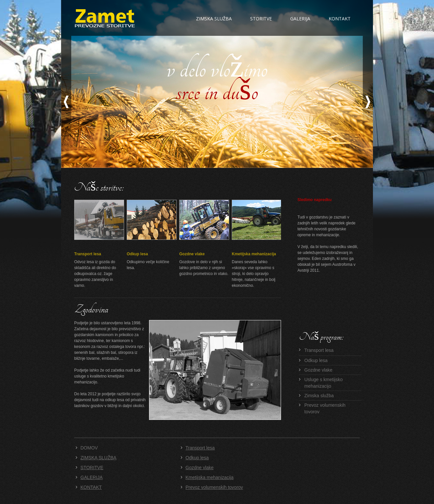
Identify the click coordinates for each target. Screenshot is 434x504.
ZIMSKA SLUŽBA (98, 458)
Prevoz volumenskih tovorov (325, 408)
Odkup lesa (137, 254)
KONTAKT (91, 487)
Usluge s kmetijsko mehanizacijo (324, 383)
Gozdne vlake (192, 254)
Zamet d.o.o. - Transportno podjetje (105, 18)
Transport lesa (88, 254)
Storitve (261, 19)
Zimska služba (214, 19)
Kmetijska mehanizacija (254, 254)
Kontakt (340, 19)
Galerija (300, 19)
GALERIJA (92, 477)
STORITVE (92, 468)
